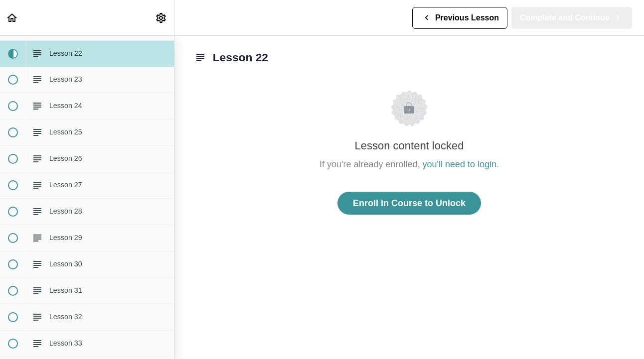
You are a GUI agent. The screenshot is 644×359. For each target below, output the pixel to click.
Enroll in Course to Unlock (409, 203)
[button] (12, 18)
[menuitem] (161, 18)
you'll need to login (460, 164)
